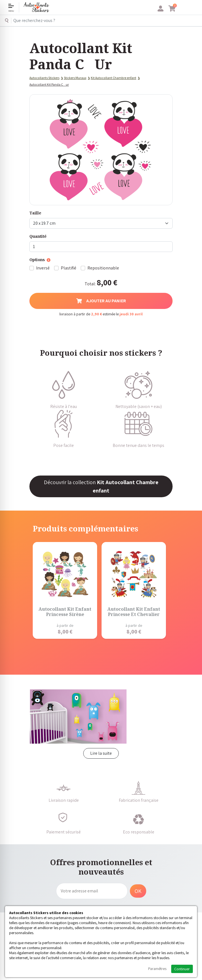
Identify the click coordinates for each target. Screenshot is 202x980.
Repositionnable (103, 268)
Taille (35, 213)
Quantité (38, 236)
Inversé (43, 268)
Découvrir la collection (101, 486)
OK (138, 891)
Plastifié (69, 268)
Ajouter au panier (101, 301)
